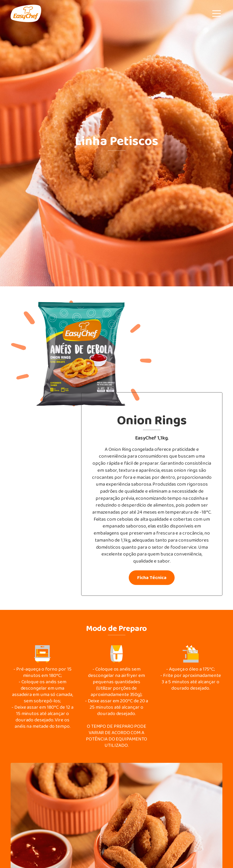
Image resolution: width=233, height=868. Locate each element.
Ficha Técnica (152, 578)
